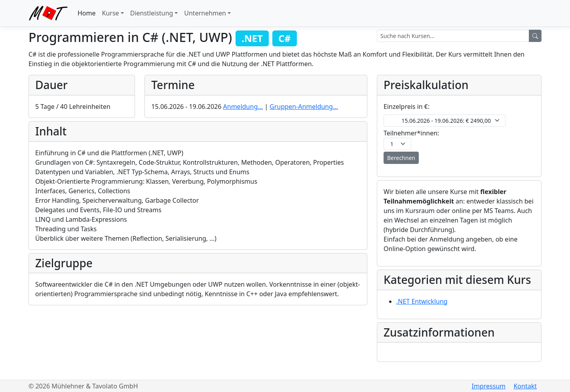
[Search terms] (453, 36)
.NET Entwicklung (422, 301)
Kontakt (525, 386)
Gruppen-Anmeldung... (304, 107)
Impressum (489, 386)
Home (87, 13)
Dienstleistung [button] (152, 13)
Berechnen (401, 158)
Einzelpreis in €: (407, 107)
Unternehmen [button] (205, 13)
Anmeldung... (243, 107)
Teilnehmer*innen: (411, 133)
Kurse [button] (111, 13)
